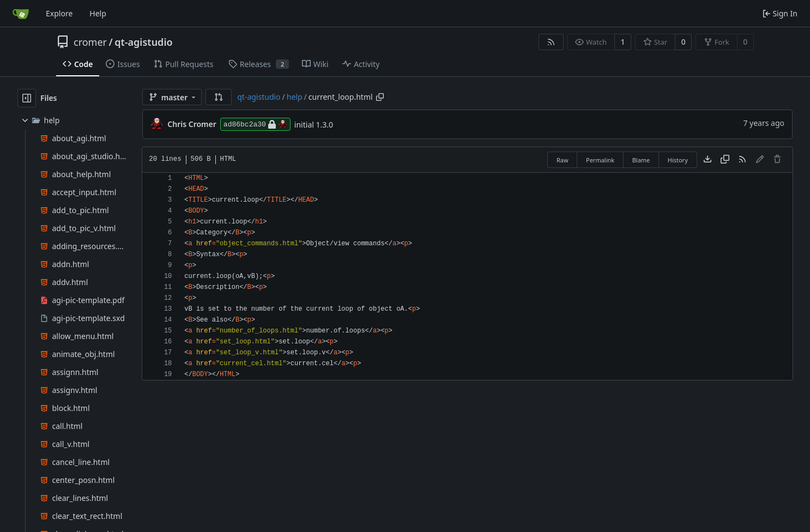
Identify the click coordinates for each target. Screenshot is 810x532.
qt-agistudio (143, 42)
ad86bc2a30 (255, 124)
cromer (90, 42)
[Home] (21, 14)
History (678, 160)
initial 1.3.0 (314, 125)
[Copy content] (725, 160)
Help (98, 13)
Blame (641, 160)
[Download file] (708, 160)
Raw (563, 160)
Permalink (600, 160)
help (295, 97)
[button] (219, 97)
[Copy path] (380, 97)
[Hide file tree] (27, 98)
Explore (59, 13)
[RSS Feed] (551, 42)
